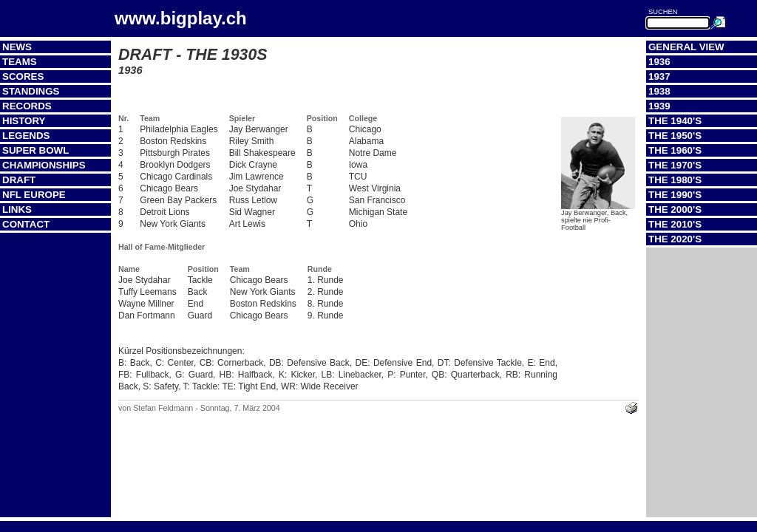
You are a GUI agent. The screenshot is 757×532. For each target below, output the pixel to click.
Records (27, 106)
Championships (44, 165)
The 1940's (675, 121)
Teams (20, 62)
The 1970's (675, 165)
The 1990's (675, 195)
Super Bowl (35, 150)
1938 (659, 91)
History (24, 121)
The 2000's (675, 209)
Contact (26, 224)
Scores (23, 76)
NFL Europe (34, 195)
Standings (31, 91)
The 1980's (675, 180)
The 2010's (675, 224)
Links (17, 209)
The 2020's (675, 239)
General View (686, 47)
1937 (659, 76)
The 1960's (675, 150)
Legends (26, 136)
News (17, 47)
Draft (19, 180)
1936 (659, 62)
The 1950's (675, 136)
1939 (659, 106)
